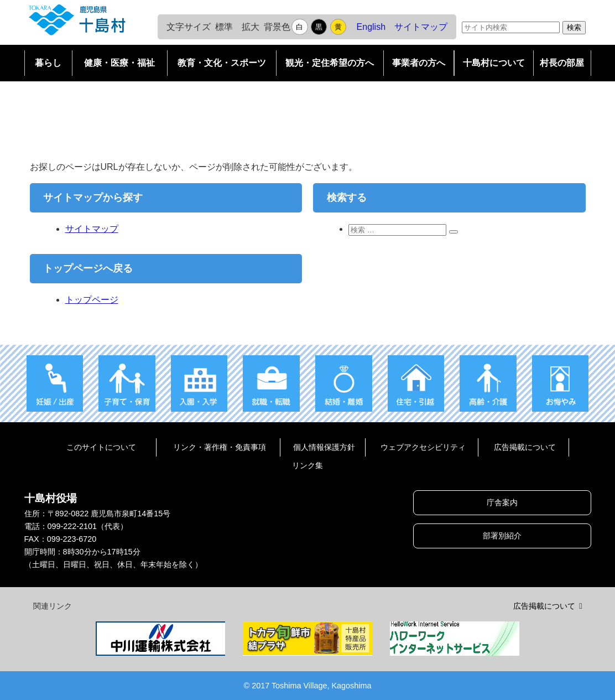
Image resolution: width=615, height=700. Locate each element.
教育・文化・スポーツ (222, 63)
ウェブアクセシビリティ (423, 447)
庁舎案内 (502, 502)
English (371, 27)
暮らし (48, 63)
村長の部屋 (562, 63)
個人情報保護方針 (324, 447)
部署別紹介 (502, 536)
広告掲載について (525, 447)
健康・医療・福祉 (119, 63)
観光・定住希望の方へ (330, 63)
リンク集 (307, 465)
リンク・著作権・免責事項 (220, 447)
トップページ (92, 300)
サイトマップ (421, 27)
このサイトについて (101, 447)
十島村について (494, 63)
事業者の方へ (419, 63)
